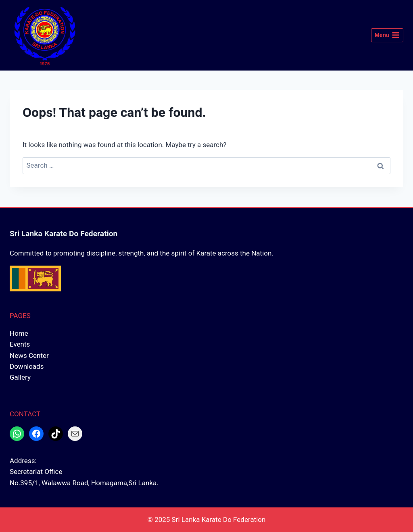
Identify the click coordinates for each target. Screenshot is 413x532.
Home (19, 333)
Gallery (20, 377)
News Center (29, 355)
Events (20, 344)
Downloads (27, 366)
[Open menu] (387, 35)
